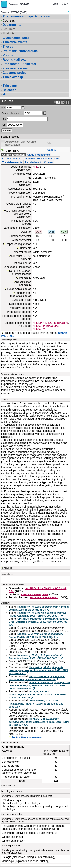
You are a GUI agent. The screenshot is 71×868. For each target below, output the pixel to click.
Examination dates (16, 38)
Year (4, 125)
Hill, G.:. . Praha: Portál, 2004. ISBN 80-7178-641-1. (37, 678)
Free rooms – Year (16, 68)
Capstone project (15, 73)
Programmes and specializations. (27, 16)
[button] (4, 4)
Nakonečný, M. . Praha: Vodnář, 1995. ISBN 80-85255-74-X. (39, 608)
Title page (10, 86)
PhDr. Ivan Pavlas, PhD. (35, 594)
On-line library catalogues (27, 737)
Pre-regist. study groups (20, 51)
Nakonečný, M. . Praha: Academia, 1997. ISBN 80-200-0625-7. (38, 670)
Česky (65, 4)
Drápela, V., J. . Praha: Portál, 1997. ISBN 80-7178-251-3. (36, 635)
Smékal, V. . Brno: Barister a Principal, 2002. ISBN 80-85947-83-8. (38, 622)
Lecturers (9, 29)
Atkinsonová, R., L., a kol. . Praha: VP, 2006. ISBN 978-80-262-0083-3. (36, 704)
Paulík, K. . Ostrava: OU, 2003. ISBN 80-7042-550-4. (39, 685)
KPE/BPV (63, 323)
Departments (12, 25)
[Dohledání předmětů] (44, 113)
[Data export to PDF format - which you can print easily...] (57, 102)
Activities (8, 568)
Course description (13, 155)
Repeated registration (19, 244)
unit (3, 108)
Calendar (9, 90)
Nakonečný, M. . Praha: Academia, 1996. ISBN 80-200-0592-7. (38, 614)
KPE (35, 167)
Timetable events (15, 42)
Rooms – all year (15, 60)
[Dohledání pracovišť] (23, 107)
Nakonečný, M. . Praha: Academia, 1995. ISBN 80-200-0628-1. (36, 657)
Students (9, 33)
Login (56, 4)
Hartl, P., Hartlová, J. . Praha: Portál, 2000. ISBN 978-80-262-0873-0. (37, 695)
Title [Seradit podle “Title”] (49, 143)
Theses (8, 47)
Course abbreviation (12, 113)
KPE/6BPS (52, 326)
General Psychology (54, 151)
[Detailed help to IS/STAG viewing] (67, 102)
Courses (9, 21)
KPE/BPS (50, 323)
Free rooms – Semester (19, 64)
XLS (12, 336)
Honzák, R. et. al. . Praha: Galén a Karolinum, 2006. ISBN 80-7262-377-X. (39, 722)
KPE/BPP (38, 323)
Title (4, 119)
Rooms (8, 55)
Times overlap (13, 77)
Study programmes (38, 155)
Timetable (29, 158)
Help (6, 94)
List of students (11, 158)
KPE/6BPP (39, 326)
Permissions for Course (39, 162)
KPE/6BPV (39, 329)
